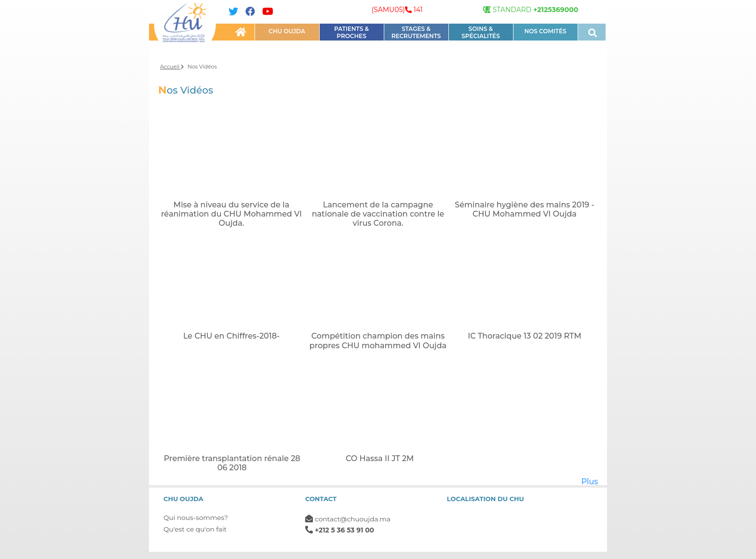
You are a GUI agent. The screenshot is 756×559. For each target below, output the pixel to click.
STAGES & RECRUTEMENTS (416, 32)
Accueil (172, 67)
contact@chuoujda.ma (353, 519)
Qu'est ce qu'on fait (195, 529)
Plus (590, 482)
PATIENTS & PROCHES (351, 32)
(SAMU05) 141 (397, 10)
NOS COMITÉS (545, 31)
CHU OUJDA (287, 31)
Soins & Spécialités (480, 32)
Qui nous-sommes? (196, 518)
